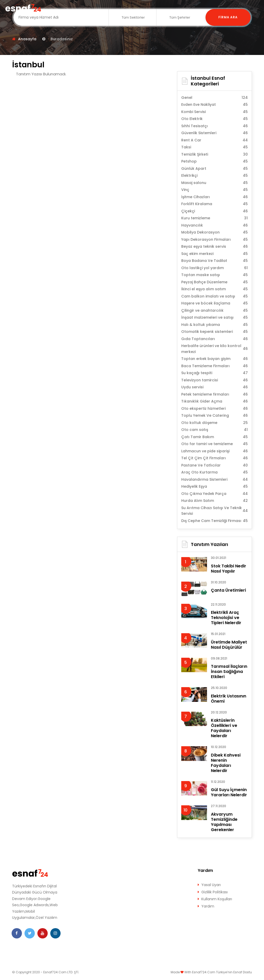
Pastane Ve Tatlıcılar (214, 465)
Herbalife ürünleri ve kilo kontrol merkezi (214, 349)
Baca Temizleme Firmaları (214, 366)
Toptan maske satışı (214, 275)
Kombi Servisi (214, 112)
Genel (214, 98)
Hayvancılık (214, 225)
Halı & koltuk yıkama (214, 325)
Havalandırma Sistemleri (214, 480)
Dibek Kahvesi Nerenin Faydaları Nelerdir (226, 763)
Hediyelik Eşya (214, 487)
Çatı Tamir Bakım (214, 437)
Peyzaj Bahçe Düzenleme (214, 282)
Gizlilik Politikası (214, 892)
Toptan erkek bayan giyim (214, 359)
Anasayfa (27, 39)
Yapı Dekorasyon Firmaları (214, 240)
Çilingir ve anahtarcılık (214, 311)
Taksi (214, 147)
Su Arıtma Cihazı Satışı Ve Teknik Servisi (214, 511)
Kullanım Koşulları (217, 899)
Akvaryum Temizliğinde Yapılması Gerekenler (224, 822)
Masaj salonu (214, 183)
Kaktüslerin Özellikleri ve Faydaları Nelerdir (224, 728)
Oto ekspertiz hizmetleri (214, 409)
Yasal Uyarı (211, 885)
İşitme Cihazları (214, 197)
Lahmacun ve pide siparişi (214, 451)
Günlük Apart (214, 169)
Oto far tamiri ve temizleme (214, 444)
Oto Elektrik (214, 119)
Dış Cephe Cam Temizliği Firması (214, 521)
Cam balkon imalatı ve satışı (214, 296)
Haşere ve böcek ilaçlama (214, 303)
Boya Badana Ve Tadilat (214, 261)
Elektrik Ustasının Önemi (229, 699)
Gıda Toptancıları (214, 339)
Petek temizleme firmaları (214, 394)
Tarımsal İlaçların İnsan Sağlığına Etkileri (229, 672)
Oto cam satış (214, 430)
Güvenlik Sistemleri (214, 133)
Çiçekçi (214, 211)
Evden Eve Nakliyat (214, 105)
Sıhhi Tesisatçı (214, 126)
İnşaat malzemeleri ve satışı (214, 318)
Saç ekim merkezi (214, 254)
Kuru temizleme (214, 218)
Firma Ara (228, 17)
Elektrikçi (214, 176)
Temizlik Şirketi (214, 154)
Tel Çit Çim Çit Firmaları (214, 458)
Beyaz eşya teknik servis (214, 247)
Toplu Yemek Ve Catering (214, 416)
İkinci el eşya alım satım (214, 289)
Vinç (214, 190)
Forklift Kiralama (214, 204)
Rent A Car (214, 140)
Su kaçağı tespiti (214, 373)
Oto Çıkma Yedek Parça (214, 494)
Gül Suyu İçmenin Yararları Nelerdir (229, 792)
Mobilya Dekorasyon (214, 232)
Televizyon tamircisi (214, 380)
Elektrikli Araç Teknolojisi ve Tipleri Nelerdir (226, 618)
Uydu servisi (214, 387)
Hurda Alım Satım (214, 501)
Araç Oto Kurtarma (214, 472)
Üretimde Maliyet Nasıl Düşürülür (229, 645)
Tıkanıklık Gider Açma (214, 401)
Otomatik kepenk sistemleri (214, 332)
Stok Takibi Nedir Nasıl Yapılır (229, 569)
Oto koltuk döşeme (214, 423)
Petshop (214, 161)
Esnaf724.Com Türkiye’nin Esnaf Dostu (222, 972)
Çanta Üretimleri (228, 590)
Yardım (208, 906)
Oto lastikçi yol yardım (214, 268)
